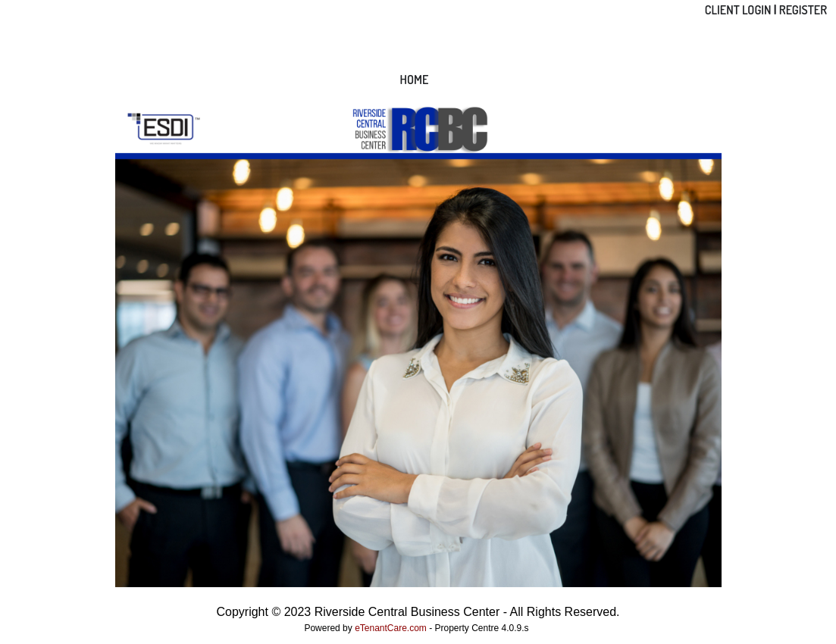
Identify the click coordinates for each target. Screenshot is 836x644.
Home (415, 80)
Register (803, 10)
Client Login (738, 10)
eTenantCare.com (392, 628)
